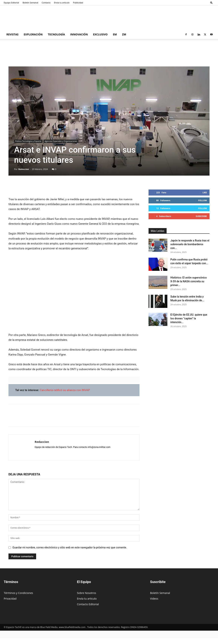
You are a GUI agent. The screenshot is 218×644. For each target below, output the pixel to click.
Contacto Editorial (88, 604)
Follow (202, 200)
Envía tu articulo (62, 3)
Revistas (12, 34)
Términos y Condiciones (18, 593)
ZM (124, 34)
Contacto (46, 3)
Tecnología (56, 34)
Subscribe (201, 216)
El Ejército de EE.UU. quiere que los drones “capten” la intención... (189, 318)
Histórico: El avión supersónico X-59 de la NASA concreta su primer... (189, 281)
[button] (211, 3)
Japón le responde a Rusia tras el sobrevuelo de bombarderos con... (190, 244)
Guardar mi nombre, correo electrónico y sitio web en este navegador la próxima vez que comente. (70, 547)
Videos (154, 599)
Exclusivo (100, 34)
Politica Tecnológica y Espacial (28, 141)
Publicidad (78, 3)
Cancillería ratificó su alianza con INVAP (65, 390)
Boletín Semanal (30, 3)
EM (115, 34)
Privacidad (10, 599)
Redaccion (24, 169)
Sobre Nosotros (87, 593)
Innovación (79, 34)
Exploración (33, 34)
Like (205, 192)
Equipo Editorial (11, 3)
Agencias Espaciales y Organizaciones (61, 141)
